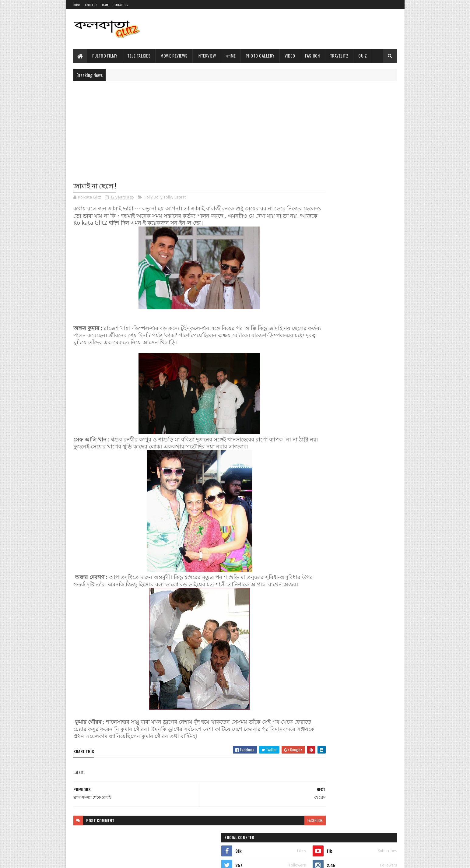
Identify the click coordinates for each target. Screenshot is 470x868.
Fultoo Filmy (105, 56)
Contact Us (120, 5)
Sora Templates (103, 860)
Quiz (363, 56)
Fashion (313, 56)
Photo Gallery (260, 56)
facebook (278, 828)
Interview (207, 56)
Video (290, 56)
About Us (91, 5)
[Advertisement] (286, 29)
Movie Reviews (174, 56)
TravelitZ (339, 56)
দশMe (231, 56)
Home (77, 5)
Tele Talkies (139, 56)
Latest (180, 198)
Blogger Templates (133, 860)
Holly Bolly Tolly (158, 198)
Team (105, 5)
